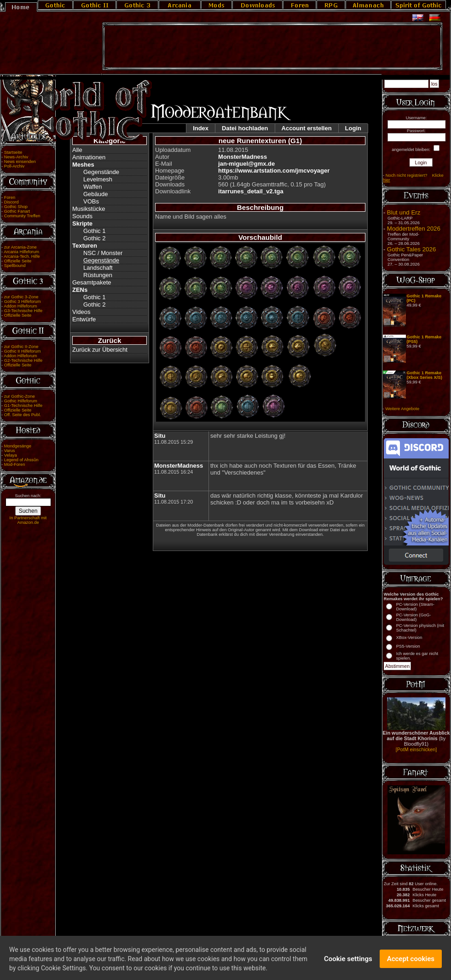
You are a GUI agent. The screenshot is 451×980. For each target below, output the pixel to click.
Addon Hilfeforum (20, 306)
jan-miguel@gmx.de (246, 164)
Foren (10, 197)
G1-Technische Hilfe (23, 406)
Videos (81, 312)
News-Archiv (16, 157)
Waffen (93, 187)
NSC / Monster (103, 253)
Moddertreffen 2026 (414, 229)
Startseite (13, 152)
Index (201, 128)
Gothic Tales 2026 (411, 249)
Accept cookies (411, 965)
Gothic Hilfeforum (21, 401)
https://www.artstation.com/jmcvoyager (274, 171)
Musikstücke (89, 209)
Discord (12, 202)
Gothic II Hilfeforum (23, 351)
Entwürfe (84, 319)
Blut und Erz (404, 212)
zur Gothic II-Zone (21, 347)
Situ (160, 436)
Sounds (82, 216)
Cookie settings (348, 965)
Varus (10, 451)
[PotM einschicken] (416, 749)
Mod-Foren (15, 464)
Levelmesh (98, 179)
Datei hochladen (245, 128)
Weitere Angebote (402, 409)
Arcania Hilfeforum (21, 252)
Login (353, 128)
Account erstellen (307, 128)
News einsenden (20, 162)
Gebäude (96, 194)
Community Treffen (22, 216)
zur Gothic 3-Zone (21, 297)
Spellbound (15, 266)
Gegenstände (101, 172)
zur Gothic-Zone (20, 396)
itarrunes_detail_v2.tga (251, 191)
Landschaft (98, 268)
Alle (77, 150)
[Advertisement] (272, 46)
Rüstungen (98, 275)
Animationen (89, 157)
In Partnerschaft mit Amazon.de (28, 520)
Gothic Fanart (17, 211)
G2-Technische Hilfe (23, 360)
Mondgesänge (18, 446)
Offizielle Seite (18, 261)
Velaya (11, 455)
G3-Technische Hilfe (23, 311)
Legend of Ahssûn (21, 460)
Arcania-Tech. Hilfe (22, 256)
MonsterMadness (243, 157)
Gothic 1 (94, 231)
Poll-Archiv (14, 166)
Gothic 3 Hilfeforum (23, 302)
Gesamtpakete (92, 282)
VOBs (91, 201)
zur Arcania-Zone (20, 247)
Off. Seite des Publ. (23, 415)
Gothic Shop (16, 207)
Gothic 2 (94, 238)
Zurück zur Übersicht (100, 350)
